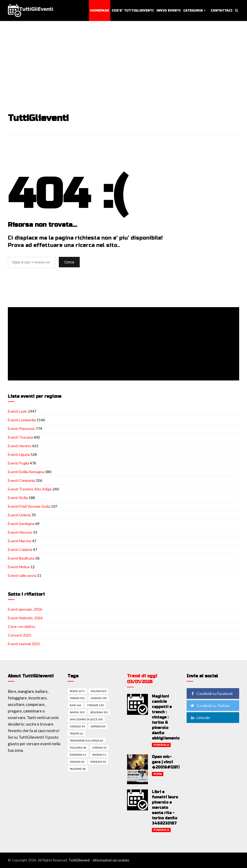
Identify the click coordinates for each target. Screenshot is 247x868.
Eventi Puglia (18, 463)
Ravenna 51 (78, 755)
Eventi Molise (19, 567)
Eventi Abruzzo (20, 532)
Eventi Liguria (19, 454)
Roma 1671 (77, 691)
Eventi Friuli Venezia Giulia (29, 506)
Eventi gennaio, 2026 (25, 609)
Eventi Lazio (18, 411)
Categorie (193, 10)
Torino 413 (77, 698)
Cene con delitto (22, 626)
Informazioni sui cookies (111, 860)
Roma (158, 774)
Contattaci (222, 10)
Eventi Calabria (20, 549)
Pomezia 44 (98, 762)
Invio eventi (168, 10)
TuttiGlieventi (79, 860)
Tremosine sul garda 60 (87, 740)
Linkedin (200, 718)
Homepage (100, 10)
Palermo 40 (78, 769)
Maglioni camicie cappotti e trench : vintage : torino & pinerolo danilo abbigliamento (166, 717)
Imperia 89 (98, 726)
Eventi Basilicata (21, 558)
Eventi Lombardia (22, 420)
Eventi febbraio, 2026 (25, 618)
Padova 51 (99, 755)
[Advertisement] (124, 61)
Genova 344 (99, 698)
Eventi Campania (21, 480)
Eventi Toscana (20, 437)
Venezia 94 (77, 726)
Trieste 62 (76, 733)
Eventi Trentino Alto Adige (30, 489)
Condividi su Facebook (211, 693)
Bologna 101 (99, 712)
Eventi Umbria (19, 515)
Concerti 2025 (20, 635)
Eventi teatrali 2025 (24, 644)
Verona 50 (77, 762)
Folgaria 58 (78, 748)
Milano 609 (99, 691)
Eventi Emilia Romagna (26, 472)
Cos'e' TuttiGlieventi (133, 10)
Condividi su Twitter (210, 706)
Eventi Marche (20, 541)
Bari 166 (76, 705)
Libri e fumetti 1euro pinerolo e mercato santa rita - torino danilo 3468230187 (165, 808)
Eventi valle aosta (22, 575)
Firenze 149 (95, 705)
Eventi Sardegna (21, 524)
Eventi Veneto (20, 446)
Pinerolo (161, 745)
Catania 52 (99, 748)
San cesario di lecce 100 (86, 719)
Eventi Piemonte (21, 429)
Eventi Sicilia (18, 498)
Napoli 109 (77, 712)
